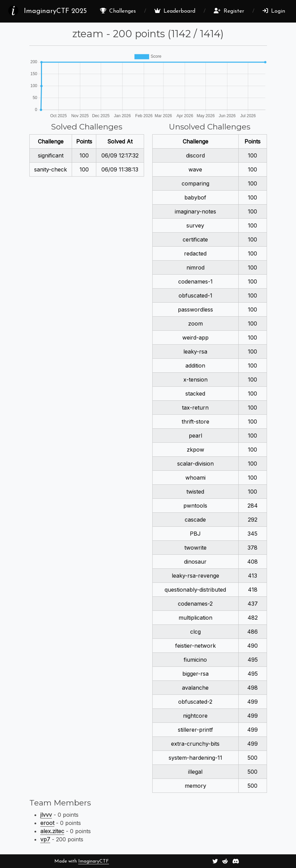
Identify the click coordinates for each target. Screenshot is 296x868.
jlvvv (46, 815)
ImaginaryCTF (94, 861)
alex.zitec (52, 831)
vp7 (45, 839)
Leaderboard (175, 11)
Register (229, 11)
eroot (47, 823)
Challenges (118, 11)
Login (274, 11)
